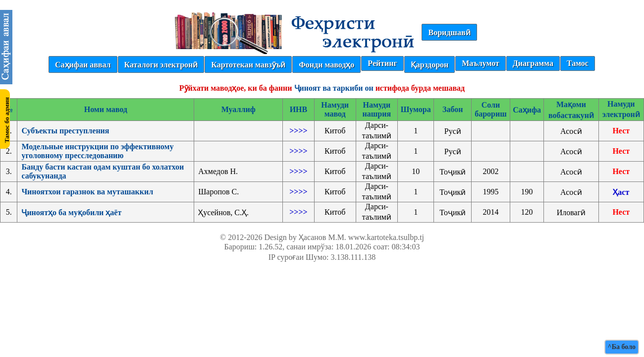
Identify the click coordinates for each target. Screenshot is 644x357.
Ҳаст (621, 192)
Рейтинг (382, 63)
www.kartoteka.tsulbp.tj (386, 237)
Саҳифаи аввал (83, 65)
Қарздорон (429, 65)
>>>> (298, 131)
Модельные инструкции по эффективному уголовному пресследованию (97, 151)
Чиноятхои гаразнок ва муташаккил (87, 192)
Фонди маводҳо (326, 65)
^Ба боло (622, 347)
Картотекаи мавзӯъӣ (248, 65)
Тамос (578, 63)
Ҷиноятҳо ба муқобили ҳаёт (71, 212)
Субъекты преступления (65, 131)
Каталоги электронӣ (161, 65)
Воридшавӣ (449, 32)
